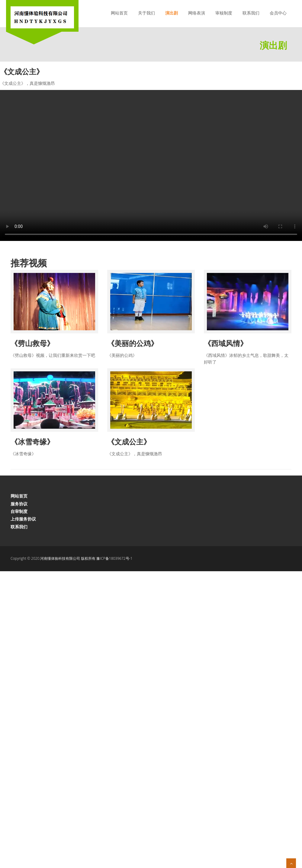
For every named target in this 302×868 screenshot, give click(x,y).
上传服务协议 (23, 519)
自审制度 (19, 511)
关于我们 (146, 13)
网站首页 (119, 13)
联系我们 (251, 13)
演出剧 (172, 13)
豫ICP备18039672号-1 (114, 558)
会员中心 (278, 13)
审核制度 (224, 13)
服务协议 (19, 504)
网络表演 (197, 13)
